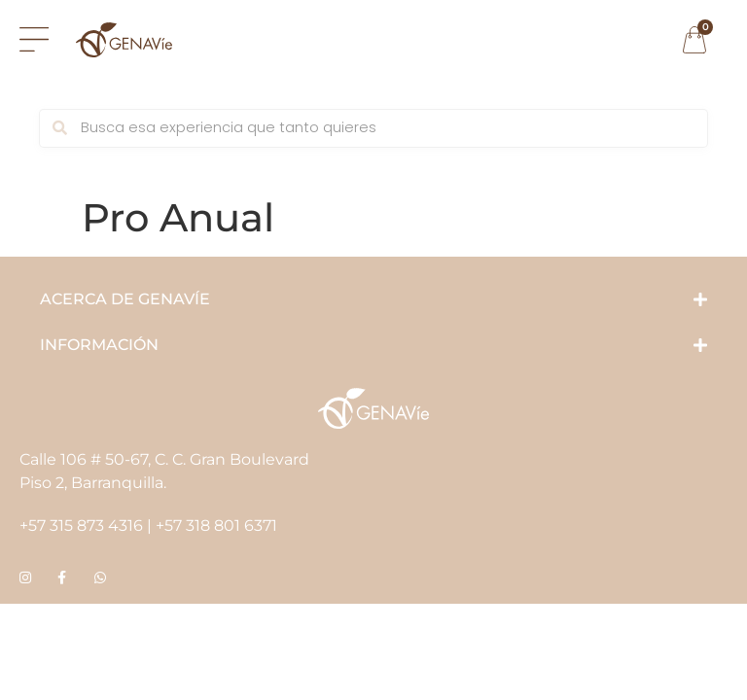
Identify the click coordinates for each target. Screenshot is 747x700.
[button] (373, 299)
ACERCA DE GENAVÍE (125, 299)
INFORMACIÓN (99, 345)
